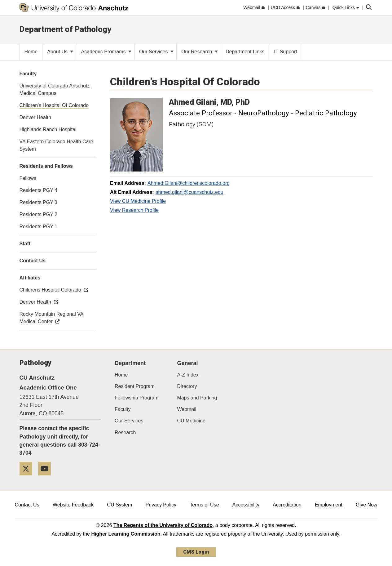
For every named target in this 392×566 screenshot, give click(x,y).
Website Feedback (73, 505)
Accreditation (287, 505)
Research (125, 432)
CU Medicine (191, 421)
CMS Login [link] (196, 552)
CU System (119, 505)
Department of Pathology (65, 29)
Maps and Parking (197, 398)
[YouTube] (47, 478)
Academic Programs (106, 52)
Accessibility (246, 505)
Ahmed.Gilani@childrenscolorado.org (189, 183)
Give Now (366, 505)
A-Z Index (188, 375)
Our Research (200, 52)
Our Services (156, 52)
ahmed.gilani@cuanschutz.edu (189, 192)
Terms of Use (204, 505)
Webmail (187, 409)
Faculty (123, 409)
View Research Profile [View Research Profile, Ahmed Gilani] (134, 210)
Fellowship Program (137, 398)
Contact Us (27, 505)
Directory (187, 386)
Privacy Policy (161, 505)
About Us (60, 52)
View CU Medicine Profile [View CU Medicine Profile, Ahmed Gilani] (138, 201)
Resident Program (135, 386)
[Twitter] (28, 478)
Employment (329, 505)
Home (121, 375)
